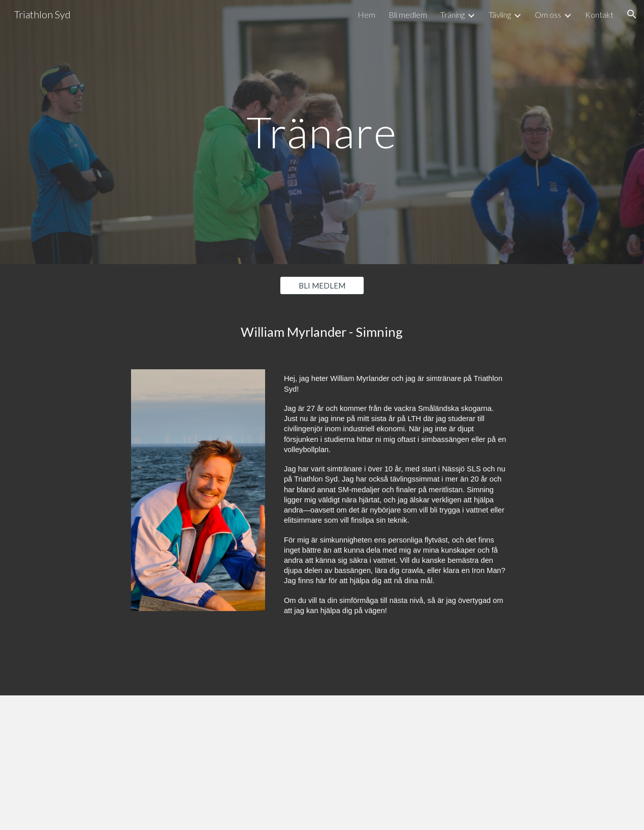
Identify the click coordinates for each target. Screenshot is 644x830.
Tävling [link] (500, 14)
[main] (322, 132)
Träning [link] (453, 14)
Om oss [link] (548, 14)
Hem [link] (366, 14)
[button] (632, 14)
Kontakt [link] (599, 14)
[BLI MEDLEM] (322, 285)
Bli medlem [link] (408, 14)
